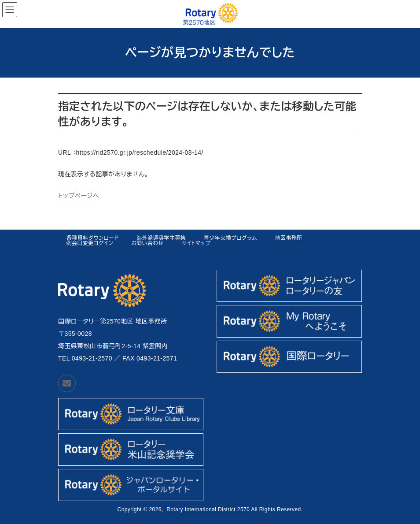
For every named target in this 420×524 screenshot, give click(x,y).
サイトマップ (196, 243)
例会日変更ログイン (90, 243)
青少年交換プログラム (230, 238)
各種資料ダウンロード (93, 238)
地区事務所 (289, 238)
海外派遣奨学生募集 (161, 238)
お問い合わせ (147, 243)
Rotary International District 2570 (207, 509)
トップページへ (79, 196)
